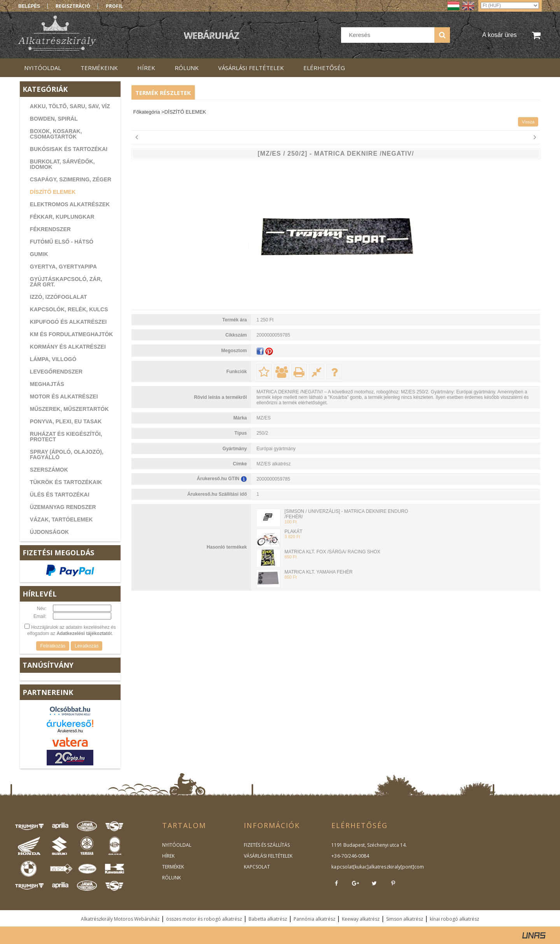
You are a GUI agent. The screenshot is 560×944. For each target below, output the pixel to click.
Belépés (29, 6)
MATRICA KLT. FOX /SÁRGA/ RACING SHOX (332, 552)
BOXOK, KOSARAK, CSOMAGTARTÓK (56, 134)
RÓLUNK (171, 878)
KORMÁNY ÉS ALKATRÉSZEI (68, 347)
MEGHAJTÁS (47, 384)
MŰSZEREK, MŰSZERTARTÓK (69, 409)
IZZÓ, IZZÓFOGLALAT (59, 297)
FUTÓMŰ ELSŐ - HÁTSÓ (62, 242)
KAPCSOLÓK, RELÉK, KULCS (69, 309)
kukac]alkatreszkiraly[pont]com (389, 867)
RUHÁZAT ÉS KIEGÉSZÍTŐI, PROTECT (66, 437)
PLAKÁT (294, 532)
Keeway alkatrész (361, 919)
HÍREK (168, 856)
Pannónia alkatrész (314, 919)
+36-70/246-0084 (350, 856)
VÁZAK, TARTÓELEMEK (61, 519)
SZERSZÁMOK (49, 470)
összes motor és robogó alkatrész (204, 919)
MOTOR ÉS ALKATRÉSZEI (64, 397)
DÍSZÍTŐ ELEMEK (53, 192)
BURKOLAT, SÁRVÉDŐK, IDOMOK (62, 164)
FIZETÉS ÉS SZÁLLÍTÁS (267, 845)
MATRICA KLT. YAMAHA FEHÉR (319, 572)
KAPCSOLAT (257, 867)
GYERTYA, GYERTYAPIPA (63, 267)
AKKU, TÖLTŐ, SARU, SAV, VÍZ (70, 106)
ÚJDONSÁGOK (49, 532)
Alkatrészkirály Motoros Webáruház (120, 919)
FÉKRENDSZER (50, 229)
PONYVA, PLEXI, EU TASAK (66, 421)
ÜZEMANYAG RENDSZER (63, 507)
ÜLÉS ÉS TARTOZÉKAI (60, 495)
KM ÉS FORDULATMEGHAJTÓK (72, 334)
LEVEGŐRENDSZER (56, 372)
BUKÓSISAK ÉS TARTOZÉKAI (69, 149)
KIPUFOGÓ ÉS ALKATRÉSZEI (68, 322)
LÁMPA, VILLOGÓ (53, 359)
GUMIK (39, 254)
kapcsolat (342, 867)
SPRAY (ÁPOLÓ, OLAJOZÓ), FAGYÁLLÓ (67, 454)
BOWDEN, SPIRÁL (54, 119)
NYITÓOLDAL (177, 845)
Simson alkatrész (405, 919)
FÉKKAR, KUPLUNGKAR (62, 217)
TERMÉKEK (173, 867)
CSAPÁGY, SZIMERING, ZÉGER (71, 179)
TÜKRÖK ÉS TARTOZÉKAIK (66, 482)
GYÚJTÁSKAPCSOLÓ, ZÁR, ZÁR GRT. (66, 282)
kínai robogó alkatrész (454, 919)
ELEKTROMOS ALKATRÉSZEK (70, 204)
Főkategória (147, 112)
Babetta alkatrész (268, 919)
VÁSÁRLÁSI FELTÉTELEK (268, 856)
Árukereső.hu (70, 731)
